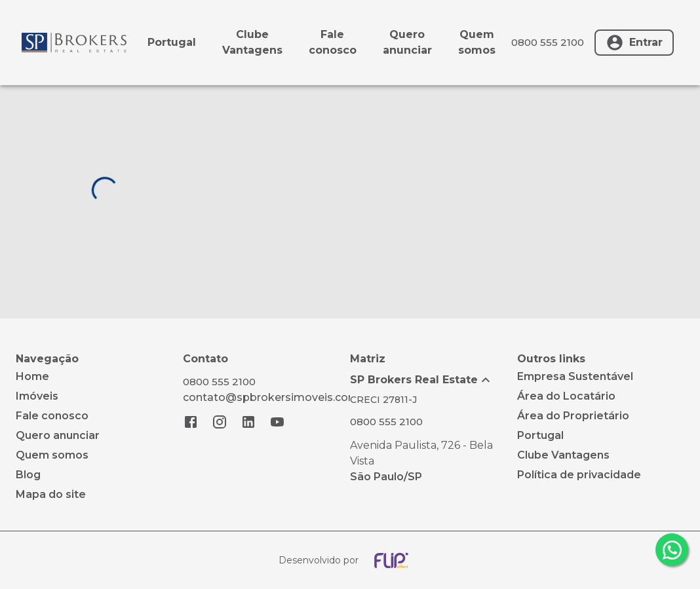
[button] (434, 380)
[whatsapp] (672, 550)
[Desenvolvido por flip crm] (350, 560)
